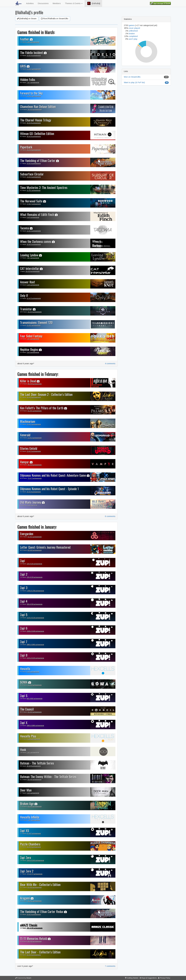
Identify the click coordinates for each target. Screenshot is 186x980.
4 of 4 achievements (33, 793)
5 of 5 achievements (33, 352)
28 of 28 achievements (35, 465)
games (132, 25)
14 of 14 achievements (34, 56)
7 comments (110, 966)
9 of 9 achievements (33, 217)
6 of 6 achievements (33, 285)
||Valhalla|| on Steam (27, 19)
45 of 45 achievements (35, 807)
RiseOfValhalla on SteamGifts (55, 19)
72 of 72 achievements (35, 478)
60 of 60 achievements (35, 550)
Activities (30, 3)
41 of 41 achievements (35, 411)
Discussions (43, 3)
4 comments (110, 364)
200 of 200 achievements (35, 928)
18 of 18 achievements (34, 123)
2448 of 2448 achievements (35, 631)
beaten (132, 34)
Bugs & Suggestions (149, 978)
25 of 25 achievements (34, 150)
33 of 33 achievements (35, 312)
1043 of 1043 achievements (35, 861)
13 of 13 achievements (34, 177)
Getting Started (133, 978)
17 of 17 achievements (34, 69)
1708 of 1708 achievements (35, 591)
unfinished (133, 31)
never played (134, 28)
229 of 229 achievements (35, 577)
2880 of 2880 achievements (35, 645)
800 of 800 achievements (35, 699)
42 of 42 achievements (35, 712)
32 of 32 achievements (34, 244)
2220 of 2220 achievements (35, 658)
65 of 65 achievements (35, 888)
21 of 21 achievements (35, 537)
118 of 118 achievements (34, 564)
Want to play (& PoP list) (134, 82)
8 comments (110, 516)
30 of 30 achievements (34, 766)
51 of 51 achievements (35, 901)
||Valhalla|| (93, 3)
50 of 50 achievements (35, 941)
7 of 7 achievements (33, 83)
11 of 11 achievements (34, 190)
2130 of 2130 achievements (35, 618)
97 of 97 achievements (34, 834)
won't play (133, 39)
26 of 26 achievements (35, 110)
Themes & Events (74, 3)
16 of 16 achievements (34, 397)
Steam (29, 978)
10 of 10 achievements (34, 298)
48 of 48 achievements (35, 384)
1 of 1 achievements (33, 42)
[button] (89, 3)
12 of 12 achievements (34, 96)
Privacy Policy (165, 978)
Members (57, 3)
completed (133, 36)
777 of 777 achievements (35, 874)
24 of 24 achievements (34, 492)
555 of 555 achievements (35, 604)
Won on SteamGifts (132, 77)
